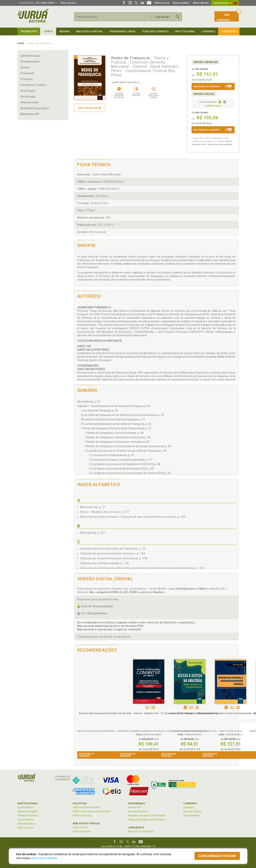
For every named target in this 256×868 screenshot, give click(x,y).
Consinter (229, 31)
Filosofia (27, 79)
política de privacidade (44, 858)
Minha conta (162, 3)
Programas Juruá (123, 31)
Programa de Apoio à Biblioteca (146, 820)
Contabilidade (30, 62)
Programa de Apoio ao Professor (147, 816)
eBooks (64, 31)
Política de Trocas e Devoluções (92, 811)
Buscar (178, 17)
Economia (27, 73)
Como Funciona (82, 831)
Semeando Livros (138, 811)
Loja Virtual (163, 17)
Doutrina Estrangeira (35, 108)
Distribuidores (192, 816)
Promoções (29, 31)
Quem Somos (25, 807)
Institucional (185, 31)
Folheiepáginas (99, 708)
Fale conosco (68, 3)
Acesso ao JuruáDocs (141, 831)
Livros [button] (48, 31)
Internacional (30, 102)
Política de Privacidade (86, 807)
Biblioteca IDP (30, 114)
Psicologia (28, 91)
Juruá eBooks (26, 820)
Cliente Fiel (135, 807)
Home (21, 43)
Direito (25, 67)
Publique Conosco (155, 31)
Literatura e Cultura (33, 85)
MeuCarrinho (223, 17)
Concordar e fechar (217, 856)
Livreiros (208, 31)
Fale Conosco (25, 828)
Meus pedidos (181, 3)
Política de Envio (82, 816)
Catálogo (189, 807)
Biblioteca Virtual (87, 823)
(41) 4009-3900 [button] (38, 3)
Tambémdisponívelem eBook (131, 708)
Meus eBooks (201, 3)
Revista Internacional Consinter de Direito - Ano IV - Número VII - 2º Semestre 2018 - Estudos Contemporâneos (95, 720)
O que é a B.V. (81, 827)
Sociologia (28, 97)
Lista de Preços (192, 811)
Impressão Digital (28, 811)
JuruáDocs (136, 827)
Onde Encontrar (27, 824)
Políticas (80, 803)
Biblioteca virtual (90, 31)
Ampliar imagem (90, 108)
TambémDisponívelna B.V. (93, 708)
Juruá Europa (225, 3)
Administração (31, 56)
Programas (137, 803)
